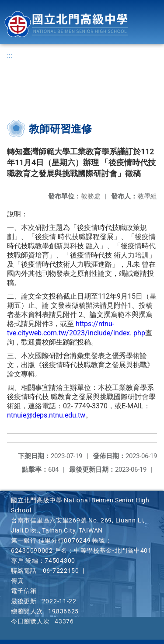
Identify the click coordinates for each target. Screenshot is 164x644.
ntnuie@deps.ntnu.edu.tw (46, 415)
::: (10, 55)
